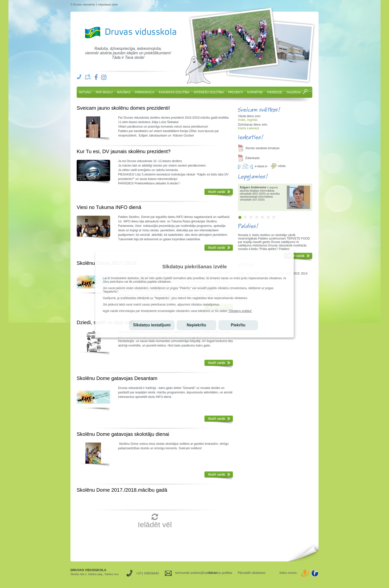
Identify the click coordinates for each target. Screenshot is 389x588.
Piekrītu (238, 325)
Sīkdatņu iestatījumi (152, 325)
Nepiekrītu (196, 325)
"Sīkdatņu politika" (240, 311)
